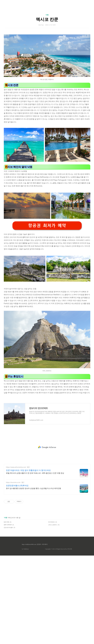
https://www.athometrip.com (16, 556)
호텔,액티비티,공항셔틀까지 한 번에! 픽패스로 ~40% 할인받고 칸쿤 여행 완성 (35, 562)
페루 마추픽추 (8, 613)
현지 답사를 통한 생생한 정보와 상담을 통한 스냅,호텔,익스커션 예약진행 (34, 577)
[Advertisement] (47, 20)
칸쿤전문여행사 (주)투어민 (17, 574)
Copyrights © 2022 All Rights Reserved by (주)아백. (59, 637)
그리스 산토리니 (53, 613)
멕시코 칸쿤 (47, 49)
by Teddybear (25, 637)
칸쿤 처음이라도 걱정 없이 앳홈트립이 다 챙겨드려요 (28, 559)
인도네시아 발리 (8, 616)
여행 (47, 44)
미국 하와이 (51, 610)
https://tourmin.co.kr (13, 571)
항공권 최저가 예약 (47, 314)
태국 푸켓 (6, 610)
